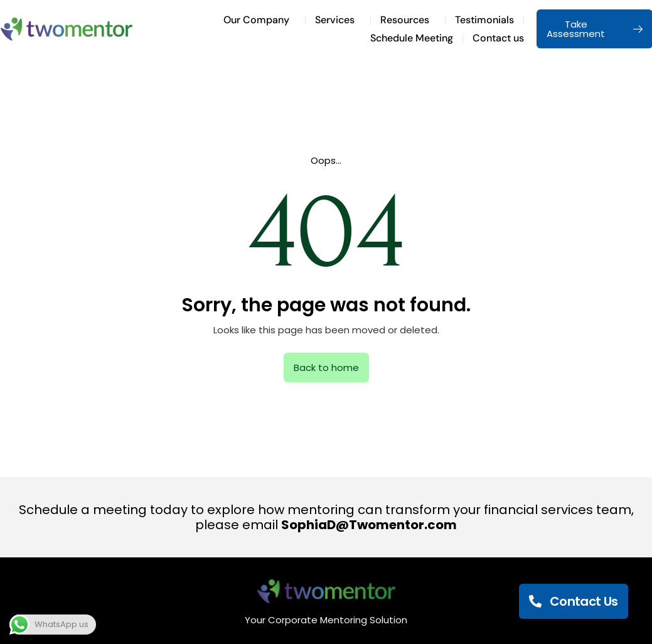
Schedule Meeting (412, 38)
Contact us (498, 38)
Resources (408, 20)
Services (338, 20)
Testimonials (484, 20)
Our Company (259, 20)
